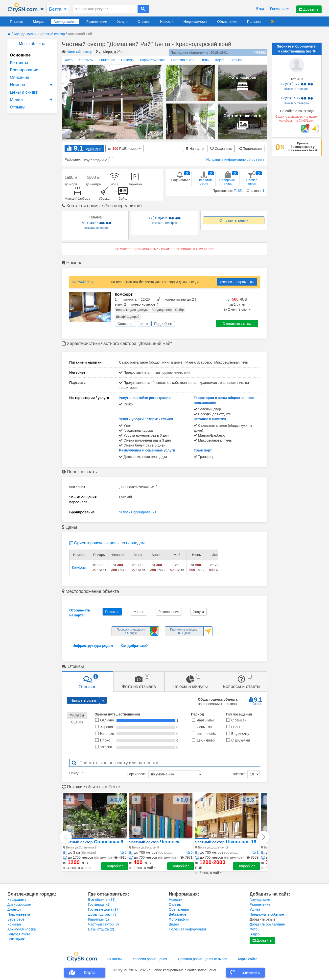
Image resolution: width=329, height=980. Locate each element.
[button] (77, 868)
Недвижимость (195, 22)
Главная (16, 22)
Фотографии (179, 919)
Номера (32, 85)
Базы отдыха (101, 929)
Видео (174, 924)
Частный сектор (52, 34)
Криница (14, 924)
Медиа (38, 22)
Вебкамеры (178, 914)
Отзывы (144, 22)
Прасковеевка (19, 914)
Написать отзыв (83, 700)
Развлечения (97, 22)
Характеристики (153, 60)
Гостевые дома (104, 909)
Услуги (122, 22)
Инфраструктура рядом (93, 646)
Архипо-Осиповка (22, 929)
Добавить (309, 9)
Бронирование (24, 70)
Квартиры (98, 919)
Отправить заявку (234, 220)
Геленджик (16, 939)
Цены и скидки (24, 92)
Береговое (16, 919)
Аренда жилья (65, 22)
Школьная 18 (226, 842)
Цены (205, 60)
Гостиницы (99, 904)
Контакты (19, 63)
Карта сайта (248, 959)
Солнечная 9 (93, 842)
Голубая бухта (19, 934)
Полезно (254, 22)
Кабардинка (17, 900)
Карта (220, 60)
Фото (69, 60)
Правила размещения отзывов (202, 959)
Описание (20, 77)
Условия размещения (150, 959)
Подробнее (115, 866)
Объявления (227, 22)
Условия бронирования (138, 512)
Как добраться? (134, 646)
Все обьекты (102, 900)
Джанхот (14, 909)
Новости (167, 22)
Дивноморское (19, 904)
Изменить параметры (237, 282)
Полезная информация (188, 929)
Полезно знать (183, 60)
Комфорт (79, 567)
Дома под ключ (103, 914)
